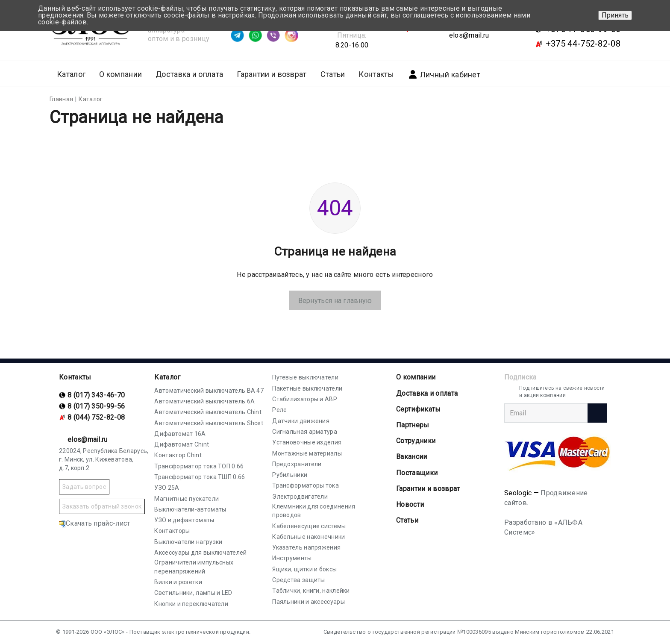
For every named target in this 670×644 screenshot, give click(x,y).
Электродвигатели (300, 497)
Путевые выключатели (305, 377)
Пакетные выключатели (307, 388)
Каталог (167, 377)
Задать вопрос (84, 487)
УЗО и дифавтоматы (184, 520)
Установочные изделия (307, 442)
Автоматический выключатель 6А (204, 401)
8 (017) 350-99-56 (96, 406)
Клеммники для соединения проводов (314, 511)
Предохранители (297, 464)
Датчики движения (301, 421)
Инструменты (292, 558)
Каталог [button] (71, 74)
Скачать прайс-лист (94, 523)
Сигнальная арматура (305, 432)
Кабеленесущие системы (309, 526)
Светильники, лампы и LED (193, 593)
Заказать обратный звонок (102, 506)
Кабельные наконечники (309, 537)
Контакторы (172, 531)
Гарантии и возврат (272, 74)
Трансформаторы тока (306, 485)
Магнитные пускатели (187, 499)
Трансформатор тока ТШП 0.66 (200, 477)
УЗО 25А (167, 488)
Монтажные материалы (307, 453)
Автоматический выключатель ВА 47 (209, 391)
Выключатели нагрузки (188, 542)
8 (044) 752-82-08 (96, 417)
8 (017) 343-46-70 (96, 395)
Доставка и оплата (189, 74)
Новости (410, 504)
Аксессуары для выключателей (200, 553)
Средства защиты (299, 580)
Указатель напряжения (306, 547)
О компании (416, 377)
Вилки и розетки (178, 582)
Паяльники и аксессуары (309, 602)
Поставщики (417, 473)
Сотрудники (416, 441)
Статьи (333, 74)
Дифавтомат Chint (182, 444)
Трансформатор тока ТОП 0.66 (199, 466)
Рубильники (290, 475)
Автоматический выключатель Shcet (209, 423)
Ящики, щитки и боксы (304, 569)
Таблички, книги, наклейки (311, 591)
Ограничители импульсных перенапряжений (194, 567)
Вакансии (411, 457)
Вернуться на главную (335, 301)
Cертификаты (418, 409)
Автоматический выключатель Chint (208, 412)
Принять (615, 15)
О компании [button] (120, 74)
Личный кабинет (444, 74)
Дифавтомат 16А (180, 434)
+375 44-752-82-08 (583, 44)
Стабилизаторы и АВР (305, 399)
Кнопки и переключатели (191, 604)
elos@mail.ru (469, 35)
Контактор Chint (178, 455)
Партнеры (413, 425)
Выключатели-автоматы (190, 509)
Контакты (376, 74)
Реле (279, 410)
